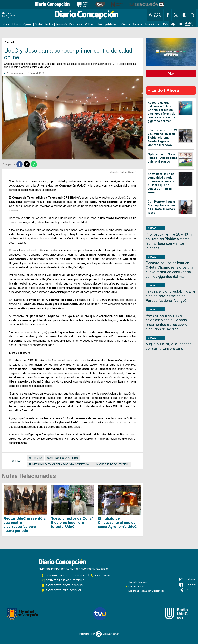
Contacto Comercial (138, 582)
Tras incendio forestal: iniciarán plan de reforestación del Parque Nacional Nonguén (171, 296)
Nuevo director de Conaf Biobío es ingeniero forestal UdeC (72, 523)
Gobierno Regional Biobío (62, 458)
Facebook (188, 585)
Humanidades (153, 24)
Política (49, 24)
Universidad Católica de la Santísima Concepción (59, 464)
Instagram (188, 579)
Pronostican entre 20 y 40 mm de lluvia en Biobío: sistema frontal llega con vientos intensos (163, 138)
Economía (61, 24)
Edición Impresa (186, 24)
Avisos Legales (155, 15)
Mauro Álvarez (18, 73)
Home (6, 24)
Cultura (89, 24)
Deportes (75, 24)
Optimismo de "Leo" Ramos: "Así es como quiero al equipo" (163, 158)
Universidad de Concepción (111, 464)
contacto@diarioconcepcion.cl (66, 580)
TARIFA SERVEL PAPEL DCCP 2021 (64, 590)
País (166, 24)
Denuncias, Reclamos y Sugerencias (146, 591)
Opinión (28, 24)
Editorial (17, 24)
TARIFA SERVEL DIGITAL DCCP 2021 (65, 585)
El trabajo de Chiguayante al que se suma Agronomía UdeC (117, 523)
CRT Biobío (35, 458)
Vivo (171, 74)
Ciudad (39, 24)
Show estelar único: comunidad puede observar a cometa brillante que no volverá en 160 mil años (161, 183)
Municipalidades (107, 24)
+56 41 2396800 (103, 575)
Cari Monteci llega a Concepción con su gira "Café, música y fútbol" (161, 207)
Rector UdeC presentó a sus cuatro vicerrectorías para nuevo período (25, 525)
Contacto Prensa (136, 587)
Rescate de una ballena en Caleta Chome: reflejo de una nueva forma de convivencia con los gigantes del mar (161, 112)
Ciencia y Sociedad (132, 24)
